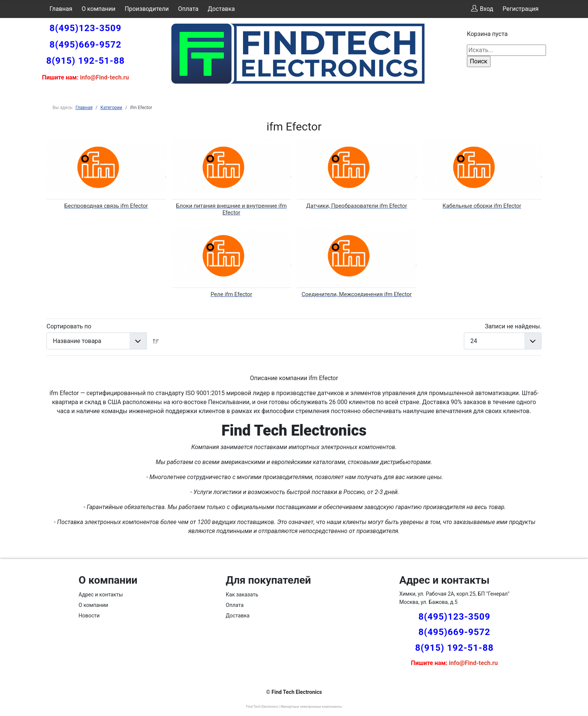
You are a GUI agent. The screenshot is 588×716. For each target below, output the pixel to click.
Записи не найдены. (513, 326)
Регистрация (520, 9)
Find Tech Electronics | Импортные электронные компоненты (294, 707)
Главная (61, 9)
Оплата (188, 9)
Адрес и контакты (101, 595)
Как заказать (242, 595)
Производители (147, 9)
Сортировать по (69, 326)
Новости (89, 616)
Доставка (221, 9)
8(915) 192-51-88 (85, 61)
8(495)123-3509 (85, 28)
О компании (99, 9)
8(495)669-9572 (85, 45)
